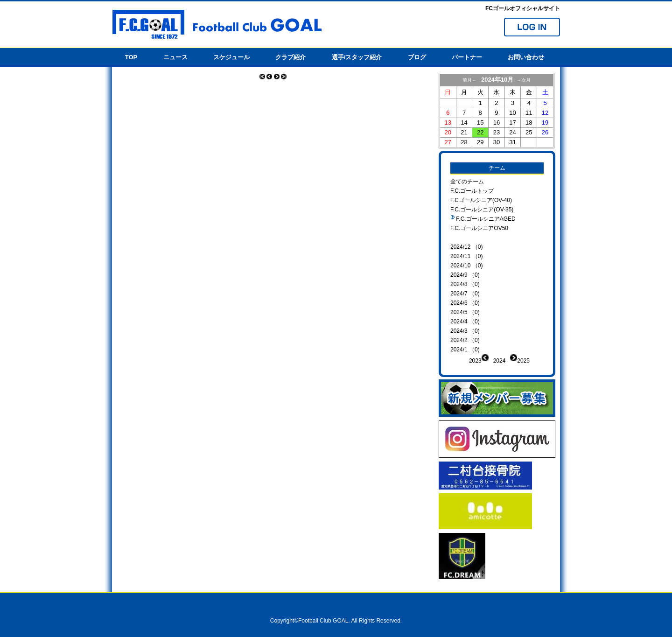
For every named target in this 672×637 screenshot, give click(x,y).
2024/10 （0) (466, 266)
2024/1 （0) (465, 350)
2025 (523, 361)
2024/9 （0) (465, 275)
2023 (475, 361)
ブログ (417, 57)
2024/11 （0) (466, 256)
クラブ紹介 (290, 57)
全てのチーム (467, 182)
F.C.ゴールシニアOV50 (479, 228)
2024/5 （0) (465, 312)
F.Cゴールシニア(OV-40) (481, 200)
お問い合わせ (526, 57)
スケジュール (231, 57)
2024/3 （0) (465, 331)
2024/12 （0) (466, 247)
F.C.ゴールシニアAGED (486, 219)
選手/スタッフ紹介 (357, 57)
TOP (131, 57)
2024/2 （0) (465, 340)
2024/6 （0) (465, 303)
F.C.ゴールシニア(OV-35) (482, 210)
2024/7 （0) (465, 294)
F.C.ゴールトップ (472, 191)
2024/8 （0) (465, 284)
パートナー (467, 57)
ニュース (175, 57)
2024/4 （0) (465, 322)
